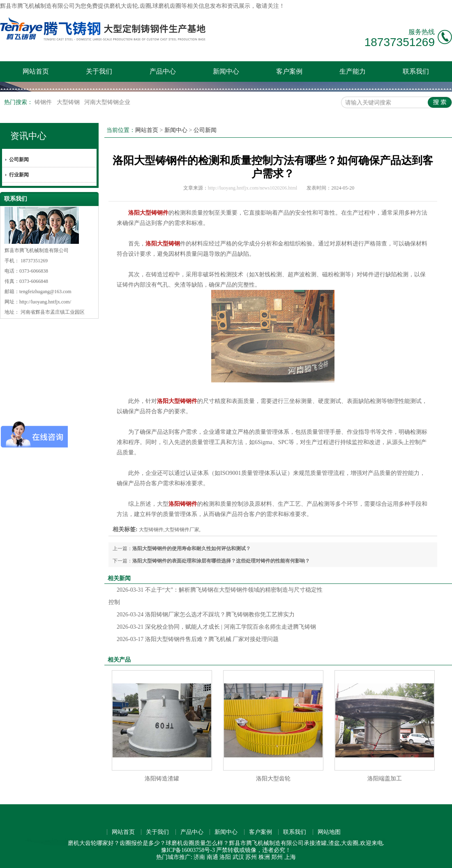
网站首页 (36, 71)
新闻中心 (226, 71)
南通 (212, 857)
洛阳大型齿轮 (273, 779)
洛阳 (225, 857)
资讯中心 (28, 136)
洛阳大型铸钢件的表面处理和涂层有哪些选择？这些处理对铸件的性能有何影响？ (221, 561)
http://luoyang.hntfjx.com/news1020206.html (253, 188)
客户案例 (289, 71)
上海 (290, 857)
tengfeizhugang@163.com (45, 292)
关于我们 (99, 71)
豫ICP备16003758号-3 (188, 850)
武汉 (238, 857)
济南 (199, 857)
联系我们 (416, 71)
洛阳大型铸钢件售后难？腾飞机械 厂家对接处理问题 (198, 639)
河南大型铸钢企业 (107, 102)
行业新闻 (19, 175)
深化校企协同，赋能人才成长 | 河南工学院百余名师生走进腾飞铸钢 (216, 627)
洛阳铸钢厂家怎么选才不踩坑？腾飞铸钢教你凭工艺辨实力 (206, 615)
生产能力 (353, 71)
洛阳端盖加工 (385, 779)
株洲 (264, 857)
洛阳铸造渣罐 (162, 779)
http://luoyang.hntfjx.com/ (45, 302)
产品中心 (163, 71)
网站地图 (329, 832)
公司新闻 (19, 160)
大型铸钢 (69, 102)
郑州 (277, 857)
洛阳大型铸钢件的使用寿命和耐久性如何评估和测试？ (191, 549)
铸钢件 (44, 102)
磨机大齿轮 (124, 6)
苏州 (251, 857)
